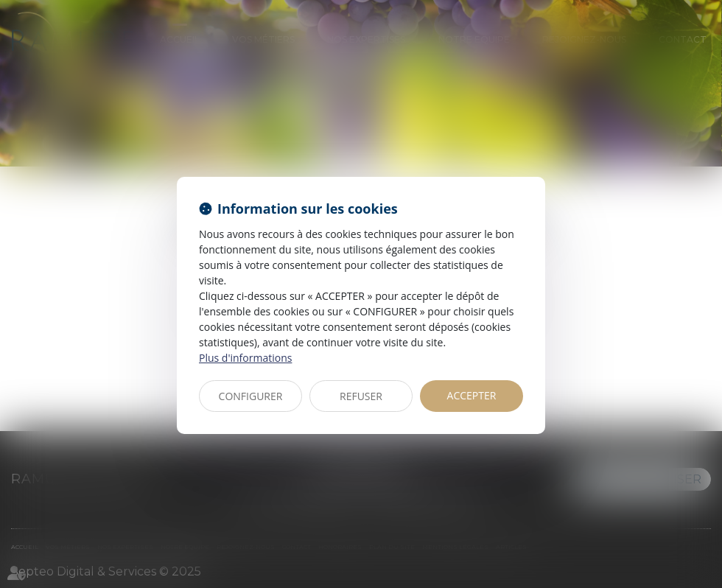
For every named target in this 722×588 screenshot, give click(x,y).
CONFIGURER (251, 396)
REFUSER (361, 396)
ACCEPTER (472, 395)
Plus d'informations (245, 358)
